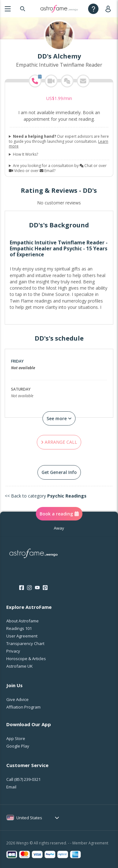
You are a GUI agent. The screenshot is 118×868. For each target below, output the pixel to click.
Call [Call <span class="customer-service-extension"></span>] (23, 779)
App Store (16, 738)
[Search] (23, 9)
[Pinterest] (45, 588)
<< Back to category (46, 496)
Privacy (13, 651)
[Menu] (8, 9)
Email (11, 787)
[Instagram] (29, 588)
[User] (109, 9)
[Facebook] (22, 588)
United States (29, 818)
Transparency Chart (25, 643)
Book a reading (59, 514)
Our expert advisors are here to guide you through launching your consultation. (59, 141)
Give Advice (17, 699)
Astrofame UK (20, 666)
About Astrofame (22, 621)
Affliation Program (23, 707)
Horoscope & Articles (26, 659)
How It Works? (25, 154)
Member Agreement (90, 843)
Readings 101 (19, 628)
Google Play (18, 746)
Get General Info (59, 472)
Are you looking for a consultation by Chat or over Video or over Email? (58, 168)
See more (59, 418)
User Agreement (22, 636)
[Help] (93, 9)
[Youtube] (37, 588)
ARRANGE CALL (59, 442)
